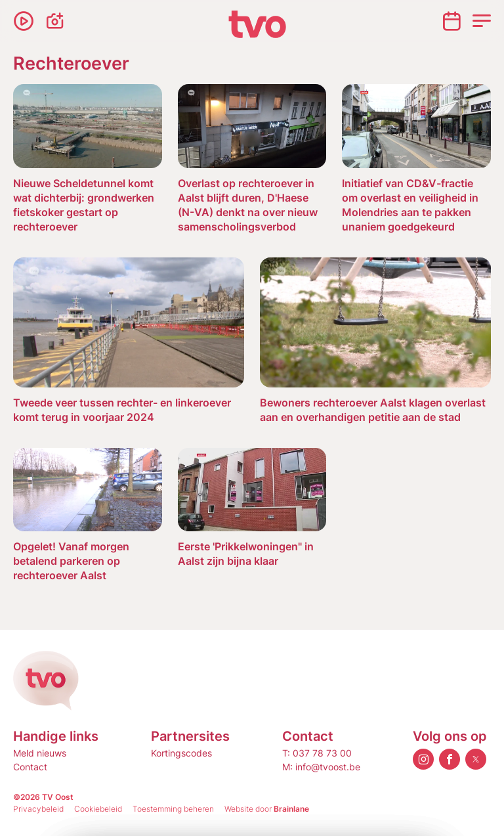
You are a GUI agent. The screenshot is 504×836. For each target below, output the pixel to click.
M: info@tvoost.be (321, 767)
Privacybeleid (38, 809)
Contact (30, 767)
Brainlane (291, 809)
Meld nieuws (40, 753)
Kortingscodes (181, 753)
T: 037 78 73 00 (317, 753)
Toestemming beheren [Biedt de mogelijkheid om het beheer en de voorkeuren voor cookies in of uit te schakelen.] (173, 809)
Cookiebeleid (98, 809)
